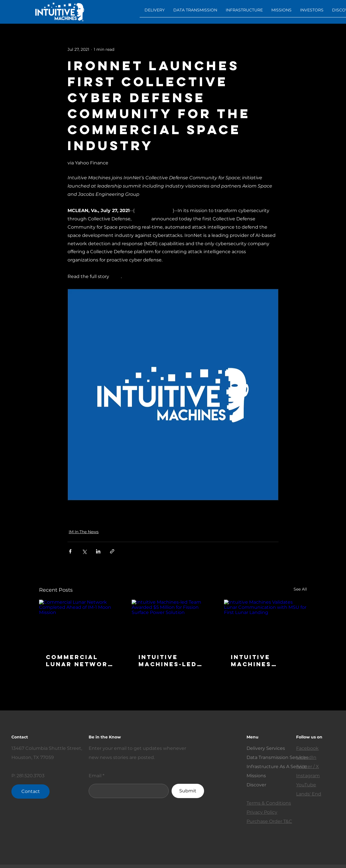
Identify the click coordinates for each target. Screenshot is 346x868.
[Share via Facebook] (70, 551)
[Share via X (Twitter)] (84, 551)
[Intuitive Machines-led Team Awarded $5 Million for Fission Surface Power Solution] (173, 623)
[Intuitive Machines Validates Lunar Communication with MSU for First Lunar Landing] (265, 623)
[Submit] (188, 791)
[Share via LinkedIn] (98, 551)
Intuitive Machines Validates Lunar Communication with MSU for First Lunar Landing (264, 660)
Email (95, 776)
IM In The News (84, 532)
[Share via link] (112, 551)
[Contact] (30, 792)
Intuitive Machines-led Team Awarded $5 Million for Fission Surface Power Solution (173, 660)
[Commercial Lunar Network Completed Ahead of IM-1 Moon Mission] (81, 623)
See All (300, 589)
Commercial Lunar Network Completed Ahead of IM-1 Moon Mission (79, 660)
